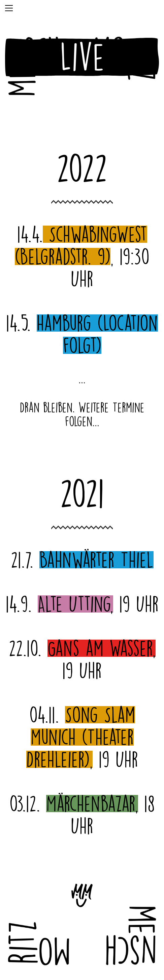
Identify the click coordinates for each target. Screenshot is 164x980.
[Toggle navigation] (9, 8)
